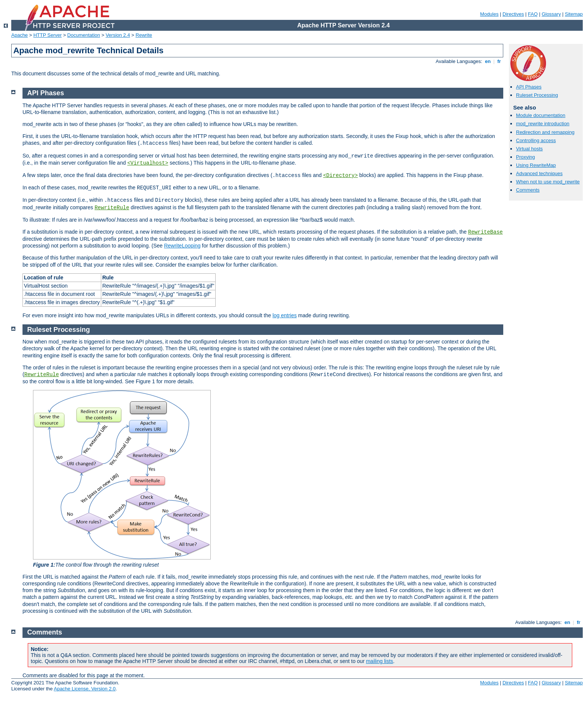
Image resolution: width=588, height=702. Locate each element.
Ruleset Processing (537, 95)
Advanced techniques (539, 173)
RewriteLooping (182, 246)
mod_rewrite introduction (543, 124)
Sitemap (574, 14)
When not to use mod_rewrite (548, 182)
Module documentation (541, 115)
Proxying (526, 157)
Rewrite (144, 35)
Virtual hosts (529, 149)
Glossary (551, 14)
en (488, 61)
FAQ (533, 14)
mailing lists (379, 661)
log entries (285, 315)
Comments (528, 190)
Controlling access (536, 140)
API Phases (529, 87)
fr (499, 61)
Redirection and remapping (545, 132)
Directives (513, 14)
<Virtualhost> (148, 163)
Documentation (83, 35)
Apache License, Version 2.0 (85, 689)
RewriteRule (112, 208)
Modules (489, 14)
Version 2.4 (118, 35)
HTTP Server (48, 35)
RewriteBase (485, 232)
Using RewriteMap (536, 165)
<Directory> (340, 175)
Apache (19, 35)
